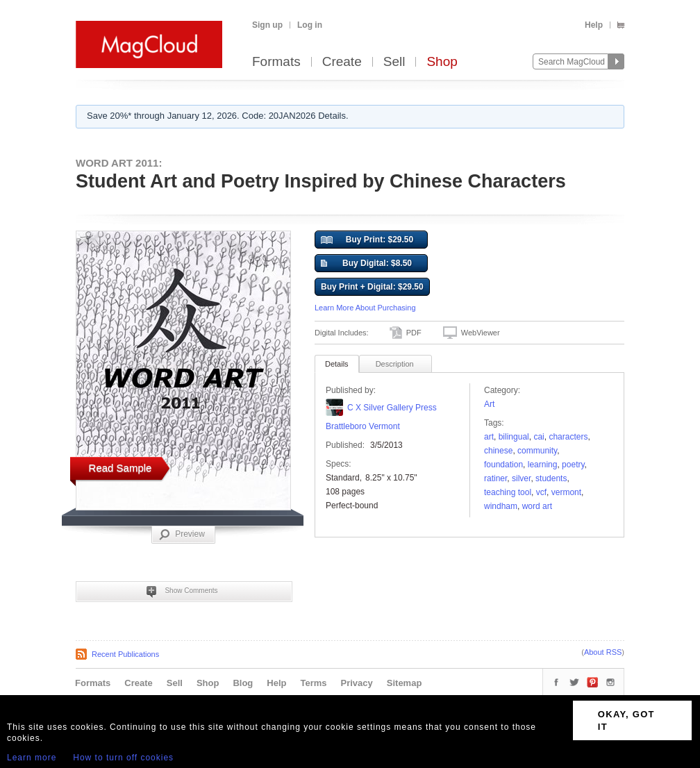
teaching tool (508, 492)
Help (594, 25)
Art (489, 404)
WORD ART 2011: (119, 163)
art (489, 437)
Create (342, 62)
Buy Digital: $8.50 (366, 264)
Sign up (267, 25)
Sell (394, 62)
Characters (568, 437)
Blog (243, 683)
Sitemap (405, 683)
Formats (276, 62)
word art (537, 506)
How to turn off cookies (123, 758)
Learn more (32, 758)
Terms (313, 683)
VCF (541, 492)
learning (543, 465)
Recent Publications (125, 654)
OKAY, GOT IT (626, 720)
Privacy (357, 683)
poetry (573, 465)
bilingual (514, 437)
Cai (539, 437)
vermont (566, 492)
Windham (501, 506)
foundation (503, 465)
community (537, 451)
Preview (182, 535)
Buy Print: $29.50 (367, 240)
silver (521, 478)
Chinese (498, 451)
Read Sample (120, 468)
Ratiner (495, 478)
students (551, 478)
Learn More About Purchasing (365, 308)
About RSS (603, 652)
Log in (310, 25)
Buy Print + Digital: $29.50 (372, 287)
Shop (442, 62)
